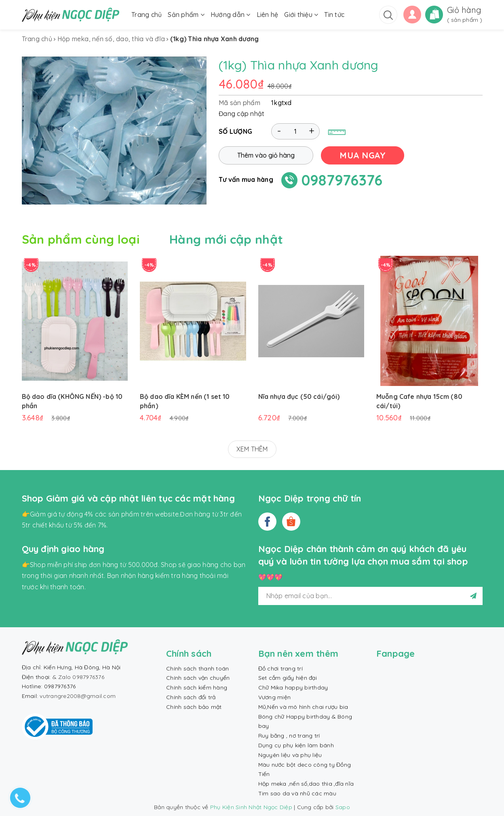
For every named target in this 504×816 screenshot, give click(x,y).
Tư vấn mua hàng (246, 179)
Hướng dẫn (231, 15)
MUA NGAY (363, 155)
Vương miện (275, 697)
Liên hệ (268, 15)
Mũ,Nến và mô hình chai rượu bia (303, 707)
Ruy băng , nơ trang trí (289, 736)
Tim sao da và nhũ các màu (297, 793)
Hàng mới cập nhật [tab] (226, 239)
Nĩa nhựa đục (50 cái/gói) (299, 396)
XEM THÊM (252, 449)
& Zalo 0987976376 (78, 677)
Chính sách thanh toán (197, 668)
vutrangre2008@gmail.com (78, 696)
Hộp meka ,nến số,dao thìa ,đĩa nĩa (306, 784)
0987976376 (342, 180)
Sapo (343, 807)
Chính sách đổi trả (191, 697)
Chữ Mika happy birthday (293, 687)
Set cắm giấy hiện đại (288, 678)
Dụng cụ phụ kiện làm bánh (296, 745)
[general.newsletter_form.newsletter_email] (370, 596)
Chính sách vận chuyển (198, 678)
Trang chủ (147, 15)
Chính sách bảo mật (194, 707)
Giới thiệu (301, 15)
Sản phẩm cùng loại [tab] (81, 239)
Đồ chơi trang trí (280, 668)
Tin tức (334, 15)
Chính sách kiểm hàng (197, 687)
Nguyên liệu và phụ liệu (290, 755)
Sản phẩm (186, 15)
